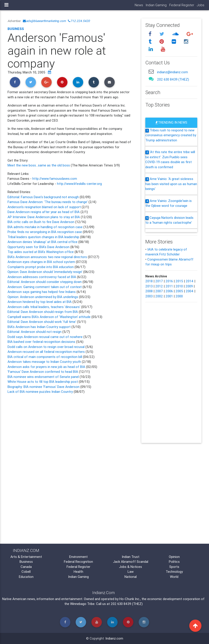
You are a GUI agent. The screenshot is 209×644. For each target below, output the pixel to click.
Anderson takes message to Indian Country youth (45, 362)
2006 (169, 291)
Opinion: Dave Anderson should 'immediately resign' (45, 272)
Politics (174, 562)
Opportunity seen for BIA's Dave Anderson (39, 247)
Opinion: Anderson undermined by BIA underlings (43, 297)
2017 (159, 281)
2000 (179, 296)
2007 (159, 291)
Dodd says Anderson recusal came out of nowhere (45, 337)
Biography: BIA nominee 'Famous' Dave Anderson (43, 387)
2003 (149, 296)
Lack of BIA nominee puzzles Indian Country (40, 392)
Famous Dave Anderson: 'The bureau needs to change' (48, 202)
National (131, 577)
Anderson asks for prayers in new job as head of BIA (46, 367)
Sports (174, 567)
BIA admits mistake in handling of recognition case (45, 227)
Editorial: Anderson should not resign (35, 332)
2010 (179, 286)
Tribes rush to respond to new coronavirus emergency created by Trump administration (171, 135)
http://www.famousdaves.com (55, 179)
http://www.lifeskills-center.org (79, 184)
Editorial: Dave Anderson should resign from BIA (43, 312)
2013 (149, 286)
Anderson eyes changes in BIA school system (41, 262)
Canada (26, 567)
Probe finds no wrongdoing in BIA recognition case (45, 232)
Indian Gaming (156, 5)
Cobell (26, 572)
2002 (159, 296)
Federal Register (182, 5)
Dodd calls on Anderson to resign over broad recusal (46, 347)
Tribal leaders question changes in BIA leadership (43, 237)
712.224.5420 (79, 21)
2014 (190, 281)
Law (131, 572)
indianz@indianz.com (173, 72)
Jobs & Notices (131, 567)
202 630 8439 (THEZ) (173, 79)
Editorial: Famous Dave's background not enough (43, 197)
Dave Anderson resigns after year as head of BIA (44, 212)
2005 (179, 291)
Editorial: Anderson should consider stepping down (45, 282)
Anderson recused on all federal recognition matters (47, 352)
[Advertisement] (71, 432)
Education (26, 577)
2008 (149, 291)
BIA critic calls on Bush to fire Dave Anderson (41, 222)
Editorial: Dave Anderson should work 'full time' (42, 322)
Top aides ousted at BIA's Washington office (41, 252)
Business (16, 29)
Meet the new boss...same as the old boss (39, 165)
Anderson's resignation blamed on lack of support (45, 207)
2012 (159, 286)
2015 (179, 281)
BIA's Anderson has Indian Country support (39, 327)
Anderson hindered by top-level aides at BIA (40, 302)
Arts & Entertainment (26, 557)
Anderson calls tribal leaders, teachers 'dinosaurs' (44, 307)
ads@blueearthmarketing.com (44, 21)
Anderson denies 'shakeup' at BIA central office (42, 242)
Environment (78, 557)
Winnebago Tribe (82, 604)
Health (78, 572)
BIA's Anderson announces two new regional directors (47, 257)
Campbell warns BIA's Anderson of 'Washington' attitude (49, 317)
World (174, 577)
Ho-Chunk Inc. (130, 599)
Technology (174, 572)
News (139, 5)
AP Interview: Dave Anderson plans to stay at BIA (44, 217)
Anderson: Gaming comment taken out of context (45, 287)
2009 (189, 286)
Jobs (201, 5)
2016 (169, 281)
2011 (169, 286)
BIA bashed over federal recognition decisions (42, 342)
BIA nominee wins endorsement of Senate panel (43, 377)
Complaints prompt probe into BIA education (41, 267)
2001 (169, 296)
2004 (190, 291)
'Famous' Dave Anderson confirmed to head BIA (43, 372)
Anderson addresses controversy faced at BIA (42, 277)
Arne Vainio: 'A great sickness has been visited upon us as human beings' (171, 184)
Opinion (174, 557)
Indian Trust (131, 557)
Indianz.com (114, 638)
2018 (149, 281)
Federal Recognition (78, 562)
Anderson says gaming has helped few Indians (42, 292)
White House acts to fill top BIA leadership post (43, 382)
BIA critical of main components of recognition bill (45, 357)
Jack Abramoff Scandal (131, 562)
